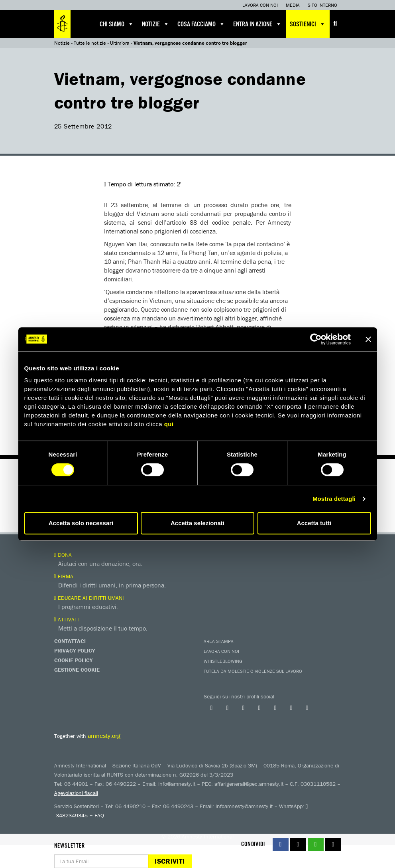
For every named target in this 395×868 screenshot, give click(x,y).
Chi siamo (117, 24)
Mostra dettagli (334, 499)
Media (293, 5)
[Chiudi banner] (368, 339)
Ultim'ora (120, 43)
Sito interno (322, 5)
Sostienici (308, 24)
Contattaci (70, 641)
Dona (63, 555)
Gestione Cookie (77, 670)
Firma (64, 576)
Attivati (67, 619)
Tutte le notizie (90, 43)
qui (169, 424)
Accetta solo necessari (81, 523)
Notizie (156, 24)
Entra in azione (257, 24)
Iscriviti (170, 861)
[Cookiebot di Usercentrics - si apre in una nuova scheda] (316, 339)
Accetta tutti (314, 523)
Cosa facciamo (201, 24)
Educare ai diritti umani (89, 598)
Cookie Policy (73, 660)
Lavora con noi (260, 5)
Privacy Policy (75, 651)
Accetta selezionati (197, 523)
